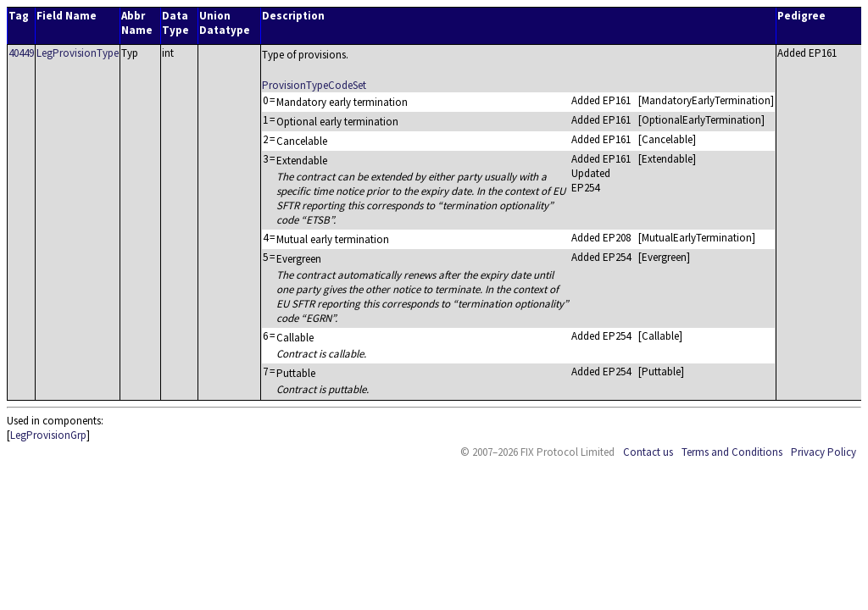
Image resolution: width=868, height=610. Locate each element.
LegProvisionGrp (48, 435)
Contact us (648, 452)
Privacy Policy (823, 452)
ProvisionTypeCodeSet (314, 85)
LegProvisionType (78, 53)
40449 (21, 53)
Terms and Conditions (732, 452)
